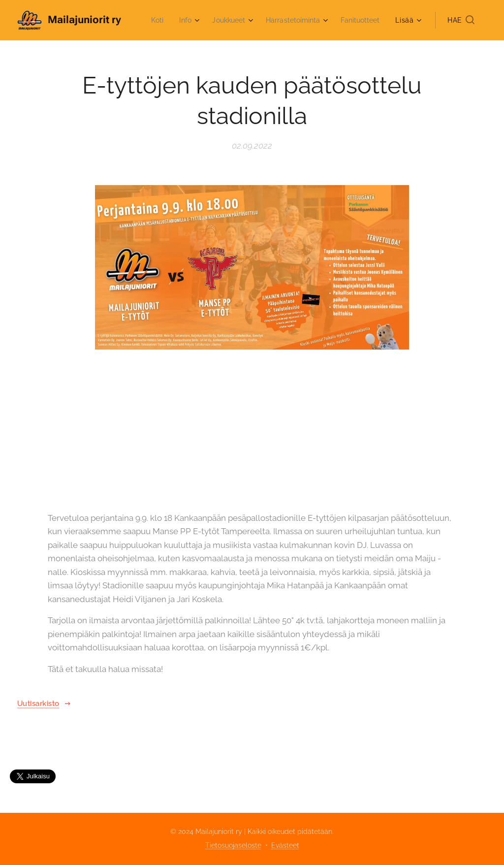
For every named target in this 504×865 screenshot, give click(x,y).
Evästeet (285, 845)
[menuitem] (205, 20)
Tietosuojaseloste (233, 845)
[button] (461, 20)
